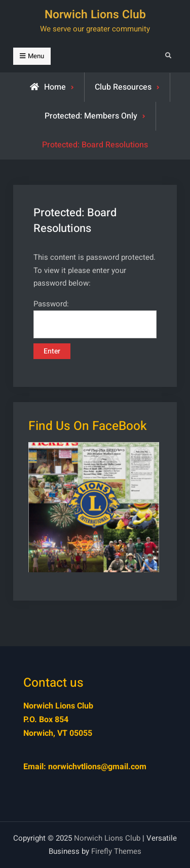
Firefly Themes (116, 851)
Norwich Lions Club (95, 15)
